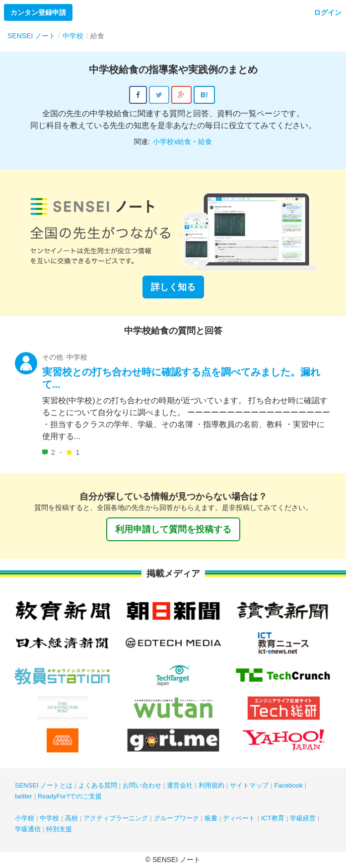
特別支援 (59, 829)
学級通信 (28, 829)
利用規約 (211, 785)
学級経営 (303, 818)
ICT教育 (273, 818)
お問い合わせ (142, 785)
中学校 (49, 818)
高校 (71, 818)
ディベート (239, 818)
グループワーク (176, 818)
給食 (205, 142)
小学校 (25, 818)
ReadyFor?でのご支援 (70, 796)
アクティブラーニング (116, 818)
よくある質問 (98, 785)
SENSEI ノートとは (44, 785)
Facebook (289, 785)
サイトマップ (249, 785)
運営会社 (180, 785)
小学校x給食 (172, 142)
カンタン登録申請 (38, 12)
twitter (24, 796)
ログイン (328, 12)
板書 (211, 818)
